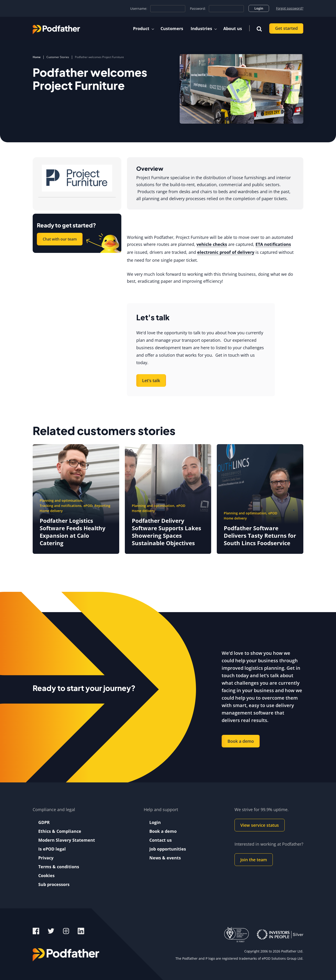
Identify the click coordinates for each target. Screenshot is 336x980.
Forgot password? (290, 8)
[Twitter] (52, 931)
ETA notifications (273, 244)
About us (233, 28)
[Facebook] (36, 931)
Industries (201, 28)
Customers (172, 28)
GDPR (44, 822)
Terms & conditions (59, 867)
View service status (260, 825)
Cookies (46, 875)
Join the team (254, 860)
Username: (139, 9)
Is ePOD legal (52, 849)
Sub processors (54, 884)
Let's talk (151, 380)
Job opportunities (168, 849)
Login (259, 8)
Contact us (161, 840)
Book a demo (241, 741)
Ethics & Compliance (60, 831)
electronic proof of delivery (226, 252)
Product (141, 28)
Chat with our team (60, 239)
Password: (198, 9)
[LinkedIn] (81, 931)
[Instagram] (67, 931)
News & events (165, 858)
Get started (286, 28)
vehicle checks (212, 244)
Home (37, 57)
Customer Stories (58, 57)
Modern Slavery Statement (67, 840)
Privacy (46, 858)
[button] (259, 28)
